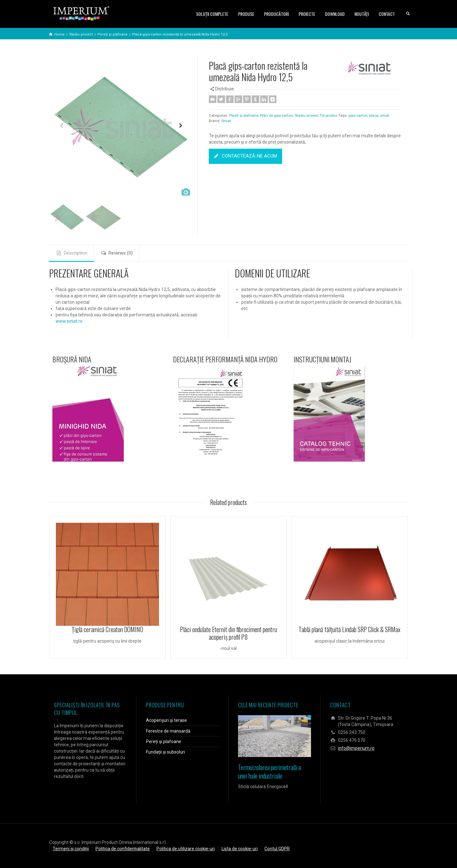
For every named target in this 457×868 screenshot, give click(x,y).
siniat (385, 115)
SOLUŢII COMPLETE (212, 14)
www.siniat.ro (69, 321)
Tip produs (328, 115)
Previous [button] (61, 127)
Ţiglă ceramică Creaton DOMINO (107, 629)
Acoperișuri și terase (166, 720)
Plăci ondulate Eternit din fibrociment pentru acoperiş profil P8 (228, 633)
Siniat (226, 121)
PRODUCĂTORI (276, 14)
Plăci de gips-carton (276, 115)
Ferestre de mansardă (168, 731)
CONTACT (387, 14)
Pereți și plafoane (244, 115)
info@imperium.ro (356, 748)
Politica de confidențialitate (123, 849)
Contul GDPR (277, 849)
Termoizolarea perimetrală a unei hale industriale (269, 771)
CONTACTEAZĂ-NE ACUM (245, 156)
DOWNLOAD (335, 14)
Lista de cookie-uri (240, 849)
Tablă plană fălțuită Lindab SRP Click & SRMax (350, 629)
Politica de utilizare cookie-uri (186, 849)
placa (374, 115)
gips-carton (358, 115)
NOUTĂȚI (362, 14)
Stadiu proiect (306, 115)
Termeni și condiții (71, 849)
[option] (121, 127)
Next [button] (181, 127)
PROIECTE (307, 14)
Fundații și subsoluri (166, 752)
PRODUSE (246, 14)
